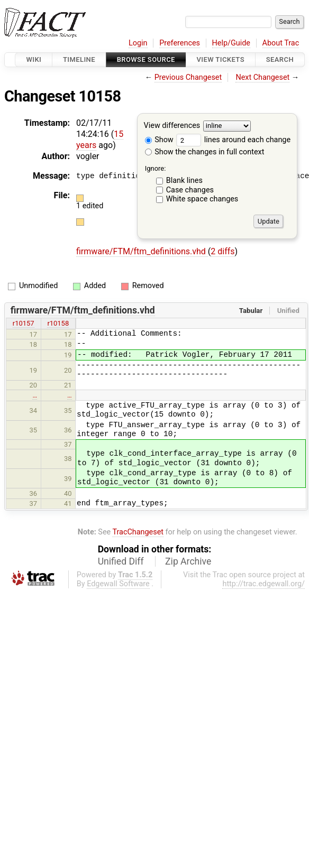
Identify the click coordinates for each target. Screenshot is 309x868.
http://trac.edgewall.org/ (263, 584)
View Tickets (221, 59)
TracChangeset (138, 532)
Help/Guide (231, 43)
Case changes (190, 190)
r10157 (24, 323)
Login (138, 43)
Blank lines (184, 181)
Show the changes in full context (205, 152)
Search (280, 59)
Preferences (180, 43)
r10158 (58, 323)
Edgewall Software (118, 584)
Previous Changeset (188, 77)
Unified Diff (121, 561)
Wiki (34, 59)
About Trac (281, 43)
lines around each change (233, 140)
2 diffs (222, 251)
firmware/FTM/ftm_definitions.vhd (142, 251)
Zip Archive (188, 561)
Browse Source (146, 59)
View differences (172, 126)
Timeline (79, 59)
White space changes (202, 199)
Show (159, 140)
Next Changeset (262, 77)
